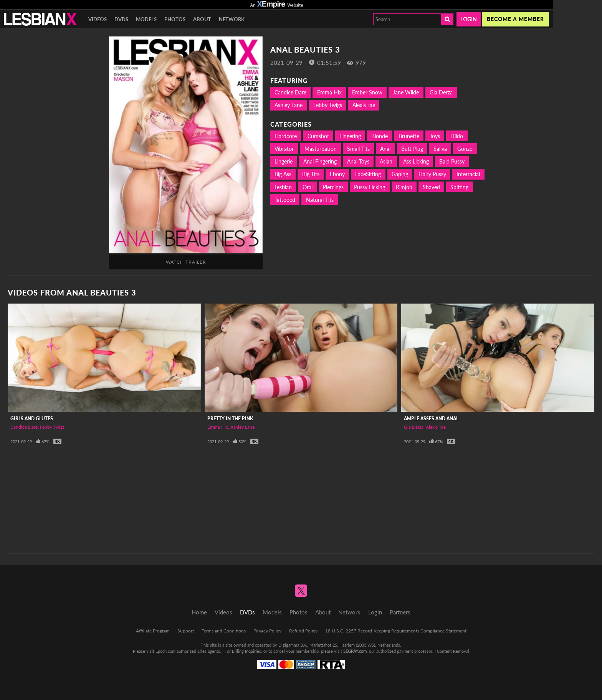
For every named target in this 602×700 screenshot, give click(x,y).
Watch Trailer (186, 262)
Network (232, 19)
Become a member (515, 19)
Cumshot (318, 136)
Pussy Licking (370, 187)
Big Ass (283, 174)
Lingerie (284, 161)
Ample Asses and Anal (431, 419)
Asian (386, 161)
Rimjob (404, 187)
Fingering (350, 136)
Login (469, 19)
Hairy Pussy (432, 174)
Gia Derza (441, 92)
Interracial (468, 174)
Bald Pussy (452, 161)
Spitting (459, 187)
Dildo (457, 136)
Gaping (400, 174)
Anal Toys (358, 161)
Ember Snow (367, 92)
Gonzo (465, 149)
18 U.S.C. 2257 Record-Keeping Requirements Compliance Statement (396, 631)
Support (186, 631)
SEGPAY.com (355, 651)
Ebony (337, 174)
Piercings (333, 187)
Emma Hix (329, 92)
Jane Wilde (406, 92)
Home (199, 612)
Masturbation (321, 149)
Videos (98, 19)
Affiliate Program (153, 631)
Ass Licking (416, 161)
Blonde (380, 136)
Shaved (431, 187)
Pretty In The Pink (230, 419)
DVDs (121, 19)
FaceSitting (368, 174)
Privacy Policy (267, 631)
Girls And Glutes (32, 419)
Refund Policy (303, 631)
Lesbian (283, 187)
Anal (385, 149)
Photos (175, 19)
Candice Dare (290, 92)
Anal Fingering (320, 161)
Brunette (409, 136)
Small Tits (358, 149)
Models (146, 19)
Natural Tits (320, 200)
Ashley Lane (289, 105)
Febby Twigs (328, 105)
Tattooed (285, 200)
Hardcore (286, 136)
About (202, 19)
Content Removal (453, 651)
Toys (435, 136)
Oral (308, 187)
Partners (400, 612)
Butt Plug (412, 149)
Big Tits (311, 174)
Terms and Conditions (224, 631)
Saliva (440, 149)
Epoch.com (165, 651)
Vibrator (284, 149)
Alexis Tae (364, 105)
